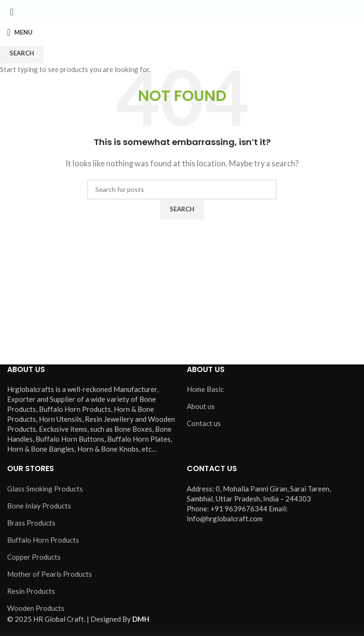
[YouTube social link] (193, 9)
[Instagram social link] (182, 9)
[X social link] (171, 9)
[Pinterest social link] (205, 9)
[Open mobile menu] (20, 32)
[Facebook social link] (159, 9)
